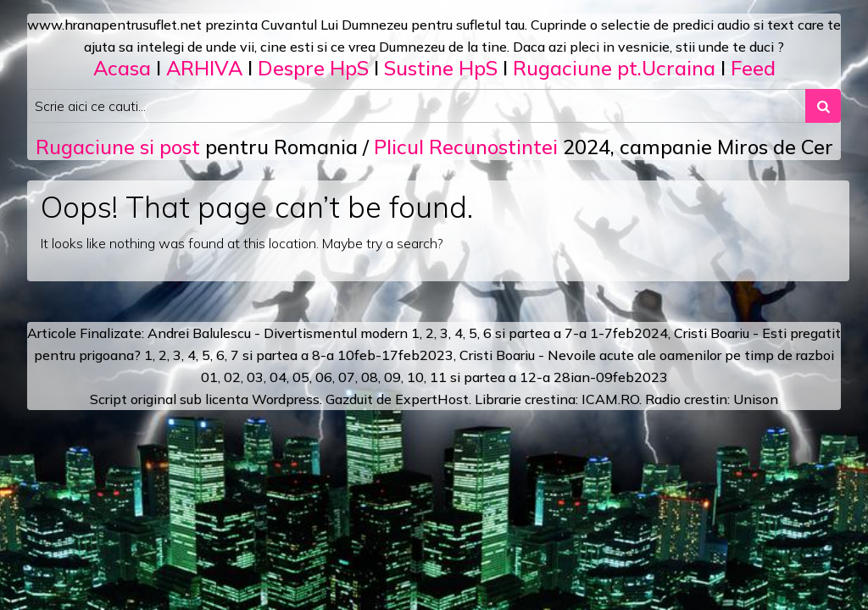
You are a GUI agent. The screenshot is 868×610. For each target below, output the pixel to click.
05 (301, 377)
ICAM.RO (610, 399)
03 (255, 377)
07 (347, 377)
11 (438, 377)
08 (370, 377)
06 (324, 377)
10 (415, 377)
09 (392, 377)
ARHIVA (204, 68)
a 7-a (570, 333)
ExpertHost (432, 399)
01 (209, 377)
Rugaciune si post (118, 147)
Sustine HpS (441, 68)
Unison (756, 399)
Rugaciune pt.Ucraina (614, 68)
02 (232, 377)
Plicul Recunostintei (466, 147)
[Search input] (417, 106)
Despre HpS (313, 68)
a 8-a (317, 355)
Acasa (122, 68)
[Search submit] (823, 106)
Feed (753, 68)
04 (278, 377)
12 (528, 377)
